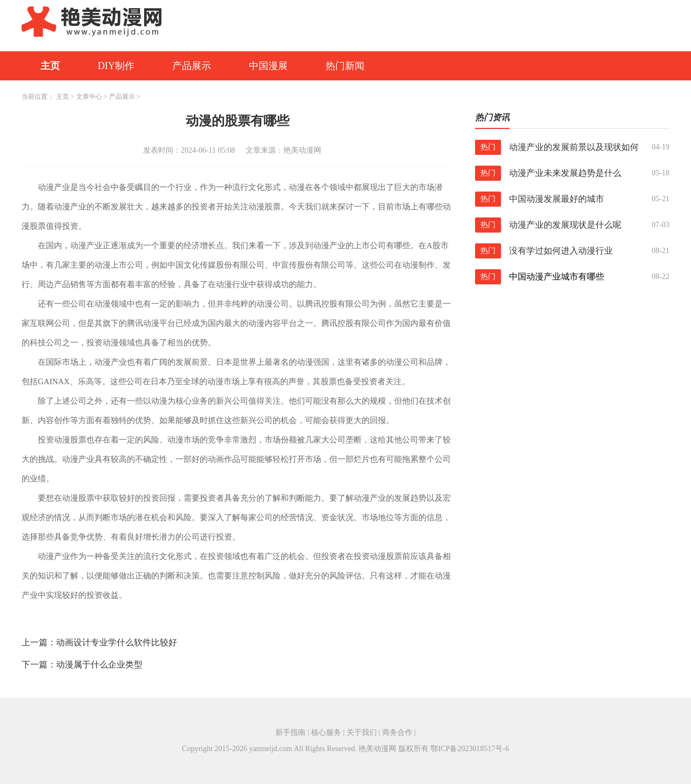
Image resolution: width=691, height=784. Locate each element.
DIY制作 (116, 66)
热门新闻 (345, 66)
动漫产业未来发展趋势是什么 (565, 173)
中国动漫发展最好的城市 (557, 199)
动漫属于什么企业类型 (99, 664)
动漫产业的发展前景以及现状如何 (574, 147)
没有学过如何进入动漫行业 (561, 251)
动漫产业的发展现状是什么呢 (565, 225)
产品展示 (192, 66)
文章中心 (89, 97)
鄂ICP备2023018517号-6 (469, 749)
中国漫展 (268, 66)
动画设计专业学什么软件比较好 (117, 642)
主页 (50, 66)
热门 (488, 147)
